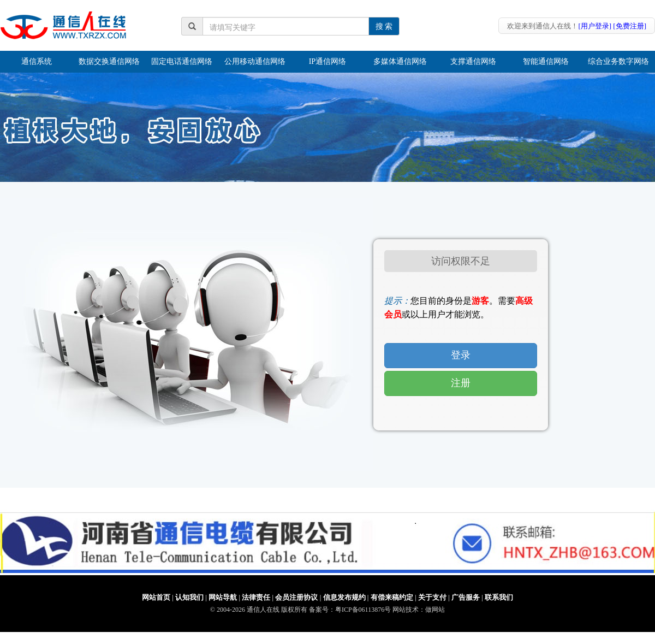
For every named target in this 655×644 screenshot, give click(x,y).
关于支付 (432, 597)
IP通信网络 (327, 61)
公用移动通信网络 (255, 61)
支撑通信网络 (473, 61)
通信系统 (37, 61)
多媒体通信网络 (400, 61)
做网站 (435, 610)
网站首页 (156, 597)
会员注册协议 (296, 597)
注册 (461, 383)
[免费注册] (630, 26)
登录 (461, 355)
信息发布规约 (344, 597)
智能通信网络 (546, 61)
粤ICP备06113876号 (363, 610)
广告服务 (466, 597)
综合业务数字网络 (618, 61)
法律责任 (256, 597)
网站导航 (223, 597)
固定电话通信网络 (182, 61)
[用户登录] (595, 26)
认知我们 (189, 597)
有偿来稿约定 (392, 597)
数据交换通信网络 (109, 61)
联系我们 (499, 597)
